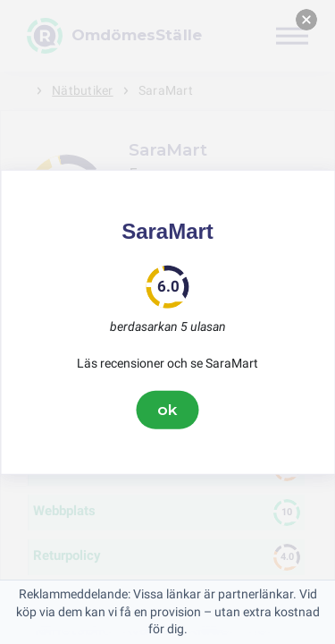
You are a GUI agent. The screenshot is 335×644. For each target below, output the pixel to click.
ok (168, 410)
